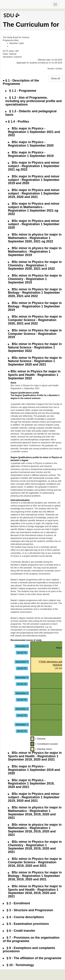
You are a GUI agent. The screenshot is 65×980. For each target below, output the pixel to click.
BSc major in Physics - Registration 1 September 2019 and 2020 (34, 770)
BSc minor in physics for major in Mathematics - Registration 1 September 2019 (35, 252)
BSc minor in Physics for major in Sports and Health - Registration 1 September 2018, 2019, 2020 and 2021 (35, 891)
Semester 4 (22, 677)
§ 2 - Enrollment (16, 903)
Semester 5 (22, 662)
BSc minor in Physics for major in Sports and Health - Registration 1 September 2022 (34, 375)
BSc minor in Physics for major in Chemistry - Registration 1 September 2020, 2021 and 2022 (35, 265)
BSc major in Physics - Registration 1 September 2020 (31, 144)
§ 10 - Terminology (18, 965)
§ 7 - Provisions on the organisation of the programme (31, 939)
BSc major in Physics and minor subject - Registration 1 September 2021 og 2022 (34, 166)
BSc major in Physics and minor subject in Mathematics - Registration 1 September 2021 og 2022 (34, 209)
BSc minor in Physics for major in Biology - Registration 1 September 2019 (35, 306)
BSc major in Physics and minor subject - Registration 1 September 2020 (34, 224)
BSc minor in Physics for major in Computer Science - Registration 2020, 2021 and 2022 (35, 320)
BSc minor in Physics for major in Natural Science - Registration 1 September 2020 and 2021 (35, 361)
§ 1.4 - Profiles (17, 122)
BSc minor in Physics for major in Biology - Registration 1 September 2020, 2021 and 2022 (35, 293)
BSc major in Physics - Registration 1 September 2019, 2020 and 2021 (31, 784)
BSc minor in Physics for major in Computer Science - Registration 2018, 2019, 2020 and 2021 (35, 862)
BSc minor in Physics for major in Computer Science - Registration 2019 (35, 334)
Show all (55, 78)
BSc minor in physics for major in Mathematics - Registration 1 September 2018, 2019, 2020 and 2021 (35, 813)
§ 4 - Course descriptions (23, 917)
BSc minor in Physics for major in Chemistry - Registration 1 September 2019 (35, 279)
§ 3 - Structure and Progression (28, 910)
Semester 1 (22, 724)
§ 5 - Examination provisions (26, 924)
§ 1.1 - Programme (21, 91)
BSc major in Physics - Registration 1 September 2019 (31, 154)
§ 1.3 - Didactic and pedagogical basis (31, 113)
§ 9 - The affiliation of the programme (32, 958)
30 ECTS (22, 652)
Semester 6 (22, 646)
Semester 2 (22, 709)
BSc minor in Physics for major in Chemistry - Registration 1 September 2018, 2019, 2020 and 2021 (35, 847)
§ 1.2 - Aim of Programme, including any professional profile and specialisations (34, 101)
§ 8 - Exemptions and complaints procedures (29, 950)
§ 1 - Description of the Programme (21, 82)
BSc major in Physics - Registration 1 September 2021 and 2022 (34, 132)
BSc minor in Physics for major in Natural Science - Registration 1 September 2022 (35, 347)
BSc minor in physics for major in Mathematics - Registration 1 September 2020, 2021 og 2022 (35, 238)
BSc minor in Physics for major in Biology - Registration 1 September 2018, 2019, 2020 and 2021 (35, 876)
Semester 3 (22, 693)
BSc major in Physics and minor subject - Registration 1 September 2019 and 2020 (34, 180)
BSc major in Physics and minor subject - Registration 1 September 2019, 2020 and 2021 (34, 194)
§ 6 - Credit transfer (19, 931)
